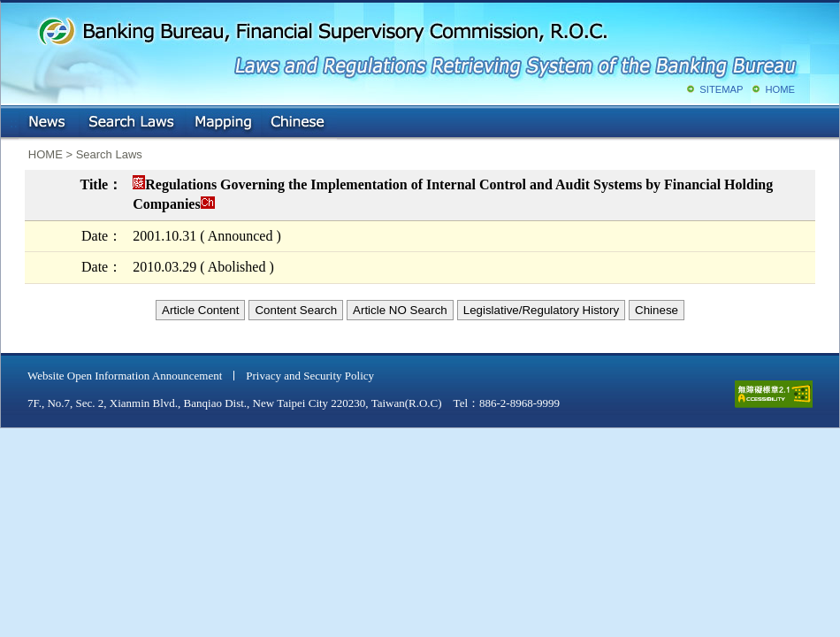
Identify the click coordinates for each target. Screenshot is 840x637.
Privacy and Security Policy (310, 376)
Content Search (296, 310)
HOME (780, 89)
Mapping (223, 123)
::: (14, 119)
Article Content (200, 310)
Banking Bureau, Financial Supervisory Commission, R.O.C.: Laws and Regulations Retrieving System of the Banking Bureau (416, 44)
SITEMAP (721, 89)
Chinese (299, 123)
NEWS (49, 123)
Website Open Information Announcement (125, 376)
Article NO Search (400, 310)
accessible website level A (774, 394)
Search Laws (132, 123)
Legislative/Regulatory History (541, 310)
